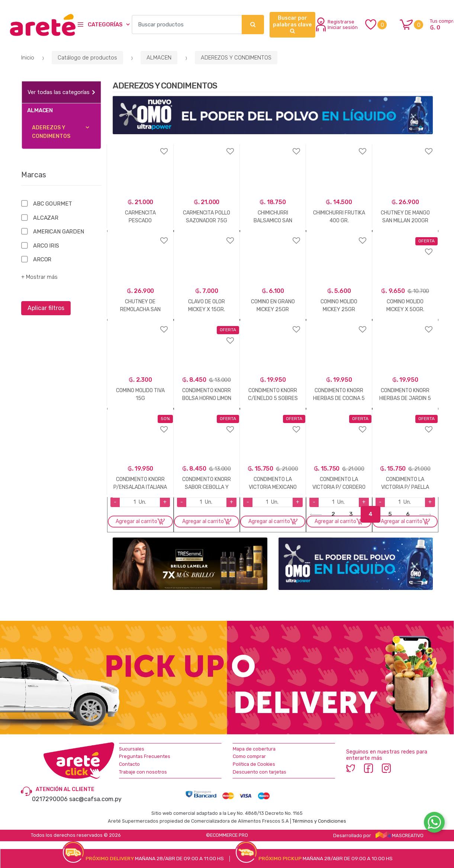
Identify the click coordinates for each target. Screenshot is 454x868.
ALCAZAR (46, 218)
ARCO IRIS (46, 246)
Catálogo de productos (87, 58)
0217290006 (50, 799)
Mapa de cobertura (254, 749)
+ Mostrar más (39, 277)
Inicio (28, 58)
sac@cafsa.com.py (95, 799)
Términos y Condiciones (319, 821)
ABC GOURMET (52, 204)
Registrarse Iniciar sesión (337, 25)
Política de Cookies (254, 764)
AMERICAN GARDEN (59, 232)
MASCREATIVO (400, 835)
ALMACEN (159, 58)
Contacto (129, 764)
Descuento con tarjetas (260, 772)
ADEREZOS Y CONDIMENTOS (236, 58)
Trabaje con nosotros (143, 772)
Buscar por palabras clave (292, 24)
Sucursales (132, 749)
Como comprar (249, 756)
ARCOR (42, 259)
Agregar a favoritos (140, 147)
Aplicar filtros (46, 308)
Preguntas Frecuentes (145, 756)
